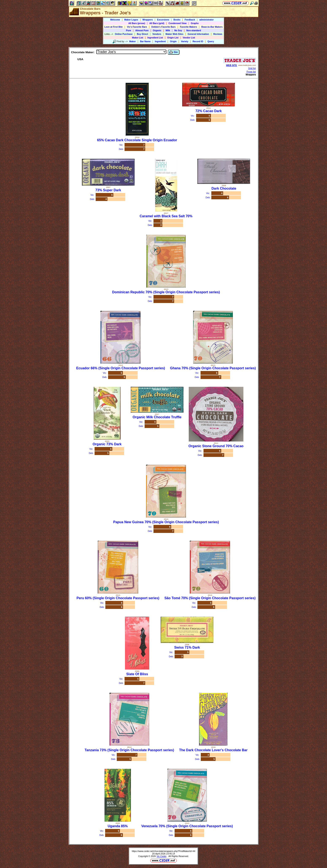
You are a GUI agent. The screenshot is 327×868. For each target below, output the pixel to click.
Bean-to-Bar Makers (212, 27)
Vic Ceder (162, 856)
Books (177, 20)
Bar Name (145, 41)
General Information (198, 34)
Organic (157, 30)
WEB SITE (232, 65)
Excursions (163, 20)
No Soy (178, 30)
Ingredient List (155, 38)
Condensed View (177, 23)
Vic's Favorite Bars (137, 27)
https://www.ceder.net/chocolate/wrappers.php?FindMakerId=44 (163, 851)
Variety (185, 41)
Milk (168, 30)
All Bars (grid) (157, 23)
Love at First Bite (114, 27)
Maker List (138, 38)
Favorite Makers (188, 27)
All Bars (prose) (137, 23)
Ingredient (160, 41)
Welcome (115, 20)
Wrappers (148, 20)
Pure (129, 30)
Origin (173, 41)
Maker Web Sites (174, 34)
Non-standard (194, 30)
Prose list (251, 72)
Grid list (252, 68)
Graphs (195, 23)
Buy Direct (142, 34)
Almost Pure (142, 30)
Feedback (190, 20)
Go (174, 52)
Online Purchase (124, 34)
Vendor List (189, 38)
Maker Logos (131, 20)
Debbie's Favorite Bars (163, 27)
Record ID (198, 41)
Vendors (157, 34)
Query (211, 41)
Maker (132, 41)
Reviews (218, 34)
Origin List (173, 38)
